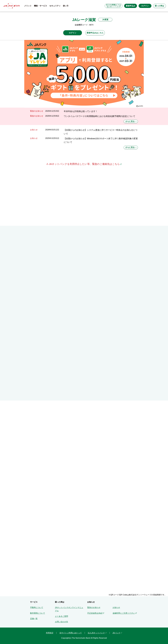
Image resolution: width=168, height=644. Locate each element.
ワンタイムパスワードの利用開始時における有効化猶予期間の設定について (100, 116)
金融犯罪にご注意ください (124, 613)
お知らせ (116, 607)
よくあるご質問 (61, 616)
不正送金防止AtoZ (95, 613)
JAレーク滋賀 (84, 20)
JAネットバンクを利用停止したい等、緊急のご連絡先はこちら (84, 164)
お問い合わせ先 (61, 622)
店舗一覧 (34, 619)
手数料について (37, 607)
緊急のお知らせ (94, 607)
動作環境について (38, 613)
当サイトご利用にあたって (71, 633)
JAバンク (116, 633)
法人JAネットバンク (96, 633)
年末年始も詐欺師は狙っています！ (81, 111)
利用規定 (50, 633)
